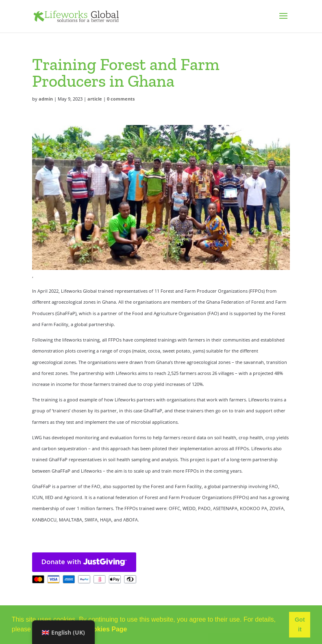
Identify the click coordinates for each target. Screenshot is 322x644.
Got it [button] (300, 624)
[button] (130, 630)
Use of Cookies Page (95, 629)
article (95, 99)
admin (46, 99)
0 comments (121, 99)
